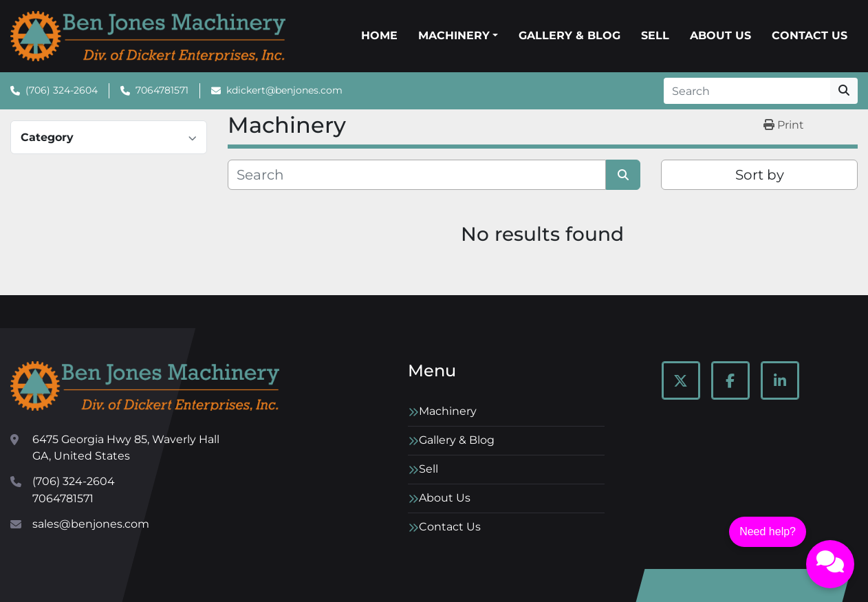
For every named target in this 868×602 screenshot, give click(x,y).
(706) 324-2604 (62, 90)
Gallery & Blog (569, 35)
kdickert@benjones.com (284, 90)
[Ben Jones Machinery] (145, 386)
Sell (655, 35)
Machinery (454, 35)
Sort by (760, 175)
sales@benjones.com (91, 524)
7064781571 (162, 90)
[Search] (747, 91)
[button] (458, 36)
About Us (720, 35)
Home (379, 35)
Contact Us (810, 35)
